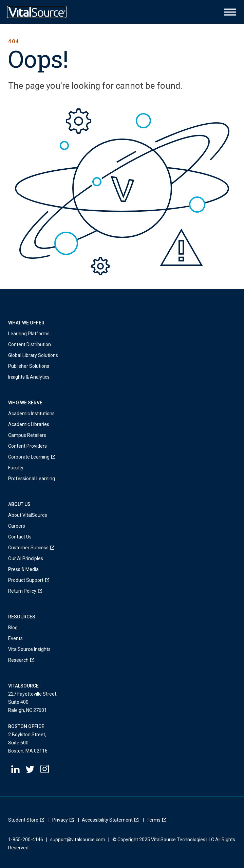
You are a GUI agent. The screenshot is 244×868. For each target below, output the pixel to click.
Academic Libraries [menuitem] (29, 424)
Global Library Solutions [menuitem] (33, 355)
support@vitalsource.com (78, 840)
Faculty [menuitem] (16, 468)
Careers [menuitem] (17, 526)
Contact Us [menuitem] (20, 537)
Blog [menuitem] (13, 628)
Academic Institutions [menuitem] (31, 414)
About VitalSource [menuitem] (28, 515)
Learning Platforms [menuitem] (29, 334)
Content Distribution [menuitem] (30, 344)
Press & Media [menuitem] (23, 569)
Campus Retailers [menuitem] (27, 435)
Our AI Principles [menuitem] (26, 558)
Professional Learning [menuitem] (32, 479)
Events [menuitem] (15, 638)
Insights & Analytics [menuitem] (30, 377)
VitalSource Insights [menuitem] (29, 649)
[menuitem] (32, 457)
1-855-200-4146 (26, 840)
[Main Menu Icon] (230, 12)
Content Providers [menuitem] (27, 446)
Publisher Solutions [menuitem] (29, 366)
